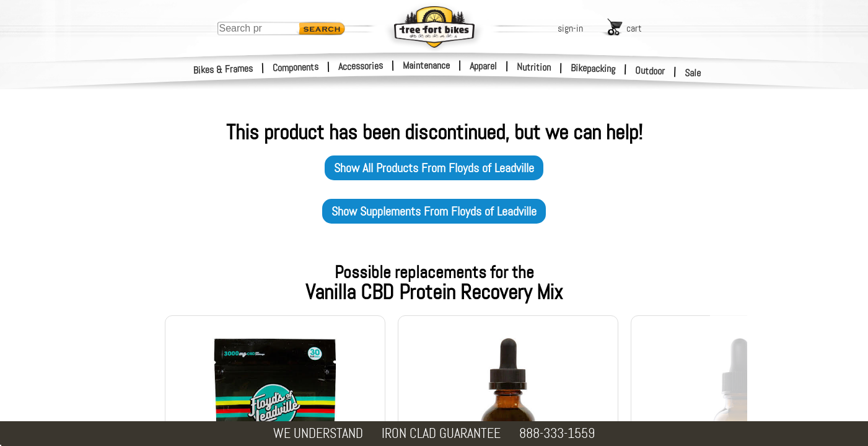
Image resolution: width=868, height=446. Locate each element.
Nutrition (534, 67)
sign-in (570, 28)
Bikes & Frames (223, 69)
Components (296, 67)
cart (634, 28)
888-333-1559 (557, 433)
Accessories (361, 66)
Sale (693, 73)
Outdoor (650, 71)
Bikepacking (593, 68)
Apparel (483, 66)
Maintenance (426, 65)
